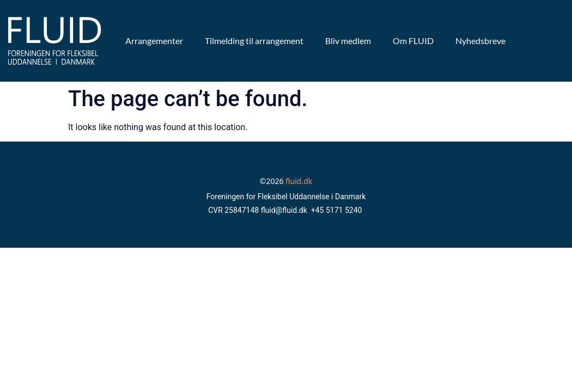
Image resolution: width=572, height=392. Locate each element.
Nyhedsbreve (480, 41)
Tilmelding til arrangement (254, 41)
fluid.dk (299, 181)
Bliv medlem (348, 41)
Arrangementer (154, 41)
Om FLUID (413, 41)
